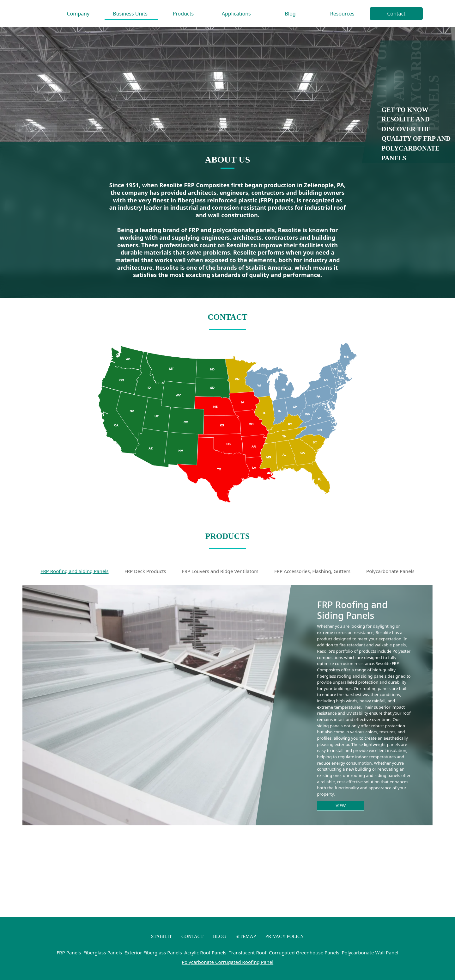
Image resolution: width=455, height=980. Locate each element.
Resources (342, 14)
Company (78, 14)
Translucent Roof (248, 952)
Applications (236, 14)
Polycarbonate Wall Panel (370, 952)
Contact (396, 14)
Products (183, 14)
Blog (290, 14)
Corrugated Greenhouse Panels (304, 952)
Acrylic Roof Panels (205, 952)
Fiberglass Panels (103, 952)
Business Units (130, 14)
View (341, 805)
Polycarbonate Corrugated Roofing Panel (227, 962)
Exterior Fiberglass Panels (153, 952)
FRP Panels (69, 952)
